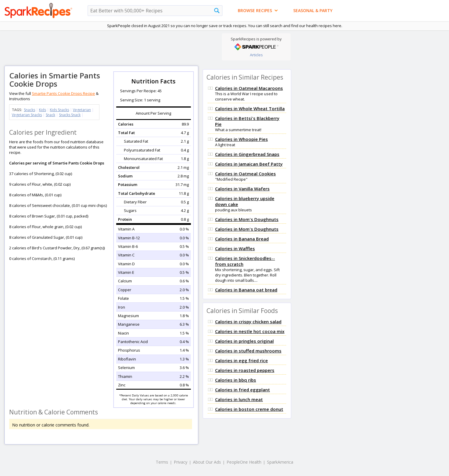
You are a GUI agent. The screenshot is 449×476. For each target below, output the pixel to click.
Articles (256, 55)
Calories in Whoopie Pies (241, 139)
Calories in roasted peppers (245, 370)
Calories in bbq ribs (236, 380)
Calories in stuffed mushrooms (248, 351)
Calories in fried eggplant (242, 390)
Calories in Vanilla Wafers (242, 189)
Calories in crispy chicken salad (248, 322)
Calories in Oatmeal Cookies (245, 174)
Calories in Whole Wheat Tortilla (250, 108)
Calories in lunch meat (239, 399)
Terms (162, 462)
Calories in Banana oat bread (246, 290)
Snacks (30, 110)
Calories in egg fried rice (241, 360)
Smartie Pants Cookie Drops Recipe (63, 93)
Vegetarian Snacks (27, 115)
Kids (42, 110)
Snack (50, 115)
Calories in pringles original (244, 341)
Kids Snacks (59, 110)
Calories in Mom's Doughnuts (247, 219)
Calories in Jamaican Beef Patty (249, 164)
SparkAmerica (280, 462)
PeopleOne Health (244, 462)
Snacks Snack (70, 115)
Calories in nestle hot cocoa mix (250, 331)
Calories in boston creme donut (249, 409)
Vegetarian (82, 110)
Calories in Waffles (235, 248)
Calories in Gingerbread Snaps (247, 154)
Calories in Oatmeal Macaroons (249, 88)
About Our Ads (207, 462)
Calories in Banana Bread (242, 239)
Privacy (181, 462)
